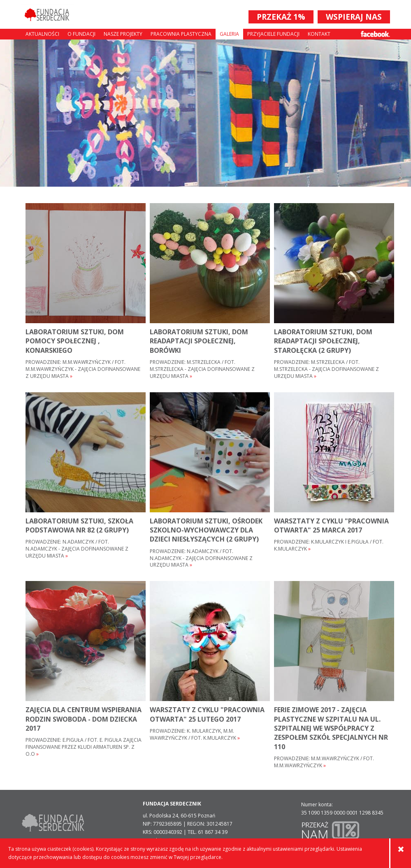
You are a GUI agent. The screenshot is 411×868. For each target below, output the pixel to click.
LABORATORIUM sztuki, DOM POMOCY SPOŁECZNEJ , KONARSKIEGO (75, 341)
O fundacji (81, 34)
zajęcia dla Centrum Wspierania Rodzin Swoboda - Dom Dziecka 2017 (84, 719)
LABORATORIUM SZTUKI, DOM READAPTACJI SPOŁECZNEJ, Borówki (199, 341)
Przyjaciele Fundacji (273, 34)
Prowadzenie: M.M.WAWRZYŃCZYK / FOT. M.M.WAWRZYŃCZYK (324, 762)
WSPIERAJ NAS (354, 17)
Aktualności (42, 34)
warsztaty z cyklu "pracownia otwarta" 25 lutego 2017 (207, 714)
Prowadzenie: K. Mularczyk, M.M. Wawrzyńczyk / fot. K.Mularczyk (195, 735)
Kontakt (319, 34)
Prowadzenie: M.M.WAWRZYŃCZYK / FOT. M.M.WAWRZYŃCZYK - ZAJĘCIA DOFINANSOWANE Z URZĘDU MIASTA (83, 369)
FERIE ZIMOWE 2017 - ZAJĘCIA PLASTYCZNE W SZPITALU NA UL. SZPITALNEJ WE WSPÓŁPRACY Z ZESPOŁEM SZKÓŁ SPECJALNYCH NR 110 (331, 728)
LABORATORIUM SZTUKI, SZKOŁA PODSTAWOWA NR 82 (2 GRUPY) (79, 525)
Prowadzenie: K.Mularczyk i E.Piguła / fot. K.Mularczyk (329, 545)
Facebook (375, 34)
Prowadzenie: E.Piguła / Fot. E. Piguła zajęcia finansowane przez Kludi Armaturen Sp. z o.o (84, 747)
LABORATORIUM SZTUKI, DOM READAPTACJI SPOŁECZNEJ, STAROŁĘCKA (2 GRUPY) (323, 341)
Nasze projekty (123, 34)
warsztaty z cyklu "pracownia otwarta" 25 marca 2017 (331, 525)
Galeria (229, 34)
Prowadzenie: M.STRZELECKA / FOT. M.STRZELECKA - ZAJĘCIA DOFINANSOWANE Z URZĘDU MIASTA (202, 369)
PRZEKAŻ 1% (281, 17)
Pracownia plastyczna (181, 34)
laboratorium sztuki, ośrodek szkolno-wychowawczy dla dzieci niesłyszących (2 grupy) (206, 530)
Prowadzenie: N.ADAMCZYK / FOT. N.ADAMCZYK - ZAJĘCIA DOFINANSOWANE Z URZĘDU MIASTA (77, 549)
